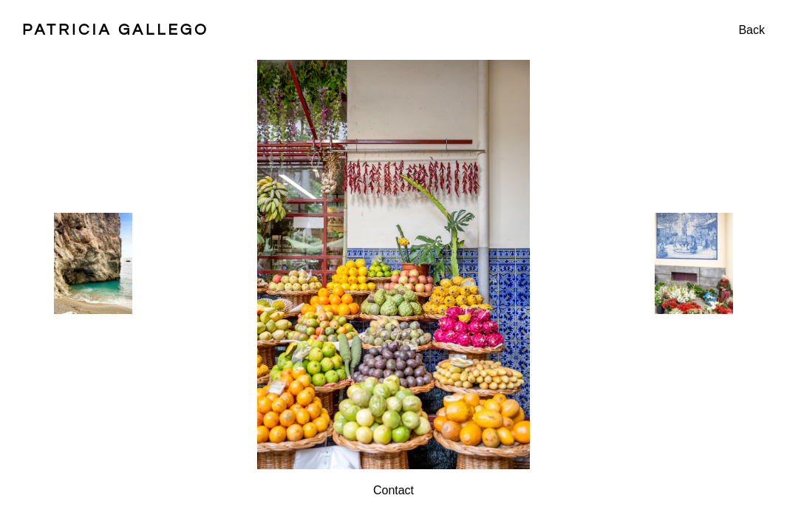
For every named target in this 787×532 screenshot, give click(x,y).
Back (752, 30)
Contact (393, 490)
